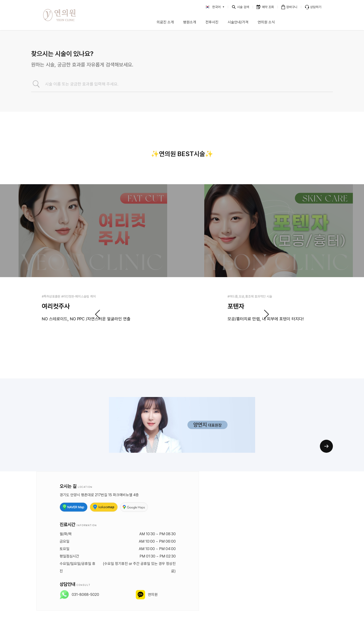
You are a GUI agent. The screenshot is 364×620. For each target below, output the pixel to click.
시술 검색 (243, 7)
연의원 (153, 595)
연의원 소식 (266, 22)
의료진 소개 (165, 22)
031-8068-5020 (85, 595)
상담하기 (316, 7)
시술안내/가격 (238, 22)
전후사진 (212, 22)
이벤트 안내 (303, 22)
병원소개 (190, 22)
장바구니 (292, 7)
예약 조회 (268, 7)
